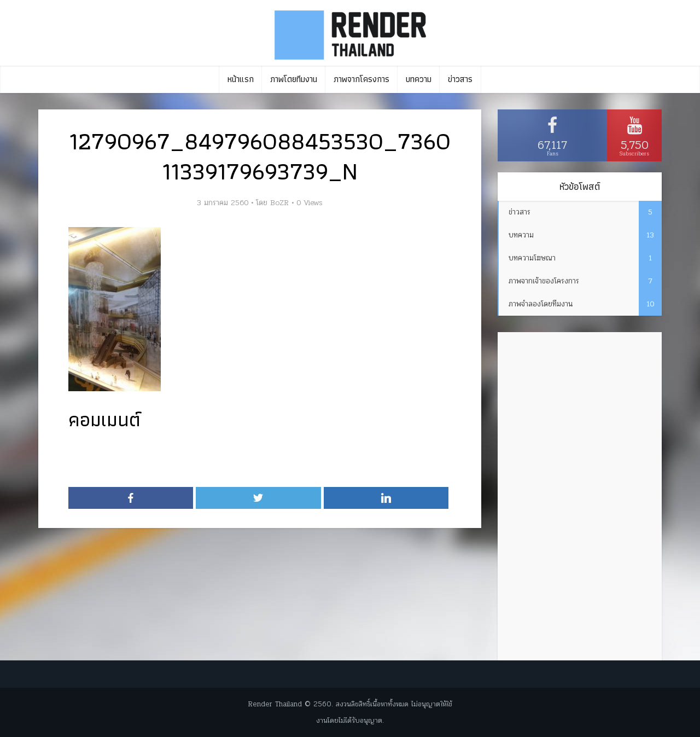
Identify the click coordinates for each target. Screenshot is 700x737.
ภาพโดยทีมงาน (294, 79)
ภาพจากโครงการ (361, 79)
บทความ (419, 79)
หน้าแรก (241, 79)
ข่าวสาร (460, 79)
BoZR (279, 203)
